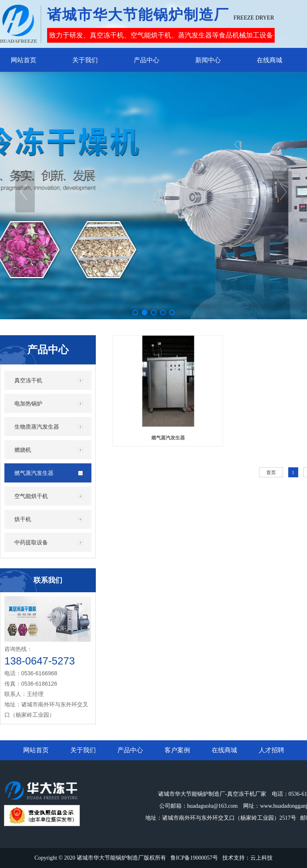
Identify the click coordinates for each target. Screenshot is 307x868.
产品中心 (130, 750)
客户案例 (177, 750)
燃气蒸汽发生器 (168, 438)
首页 (271, 473)
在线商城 (224, 750)
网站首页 (36, 750)
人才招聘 (271, 750)
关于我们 (83, 750)
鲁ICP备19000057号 (194, 858)
